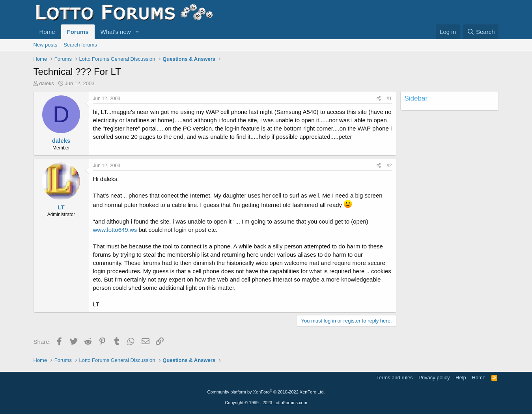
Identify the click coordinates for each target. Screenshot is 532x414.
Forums (78, 32)
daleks (47, 83)
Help (461, 378)
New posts (46, 45)
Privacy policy (434, 378)
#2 (389, 166)
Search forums (80, 45)
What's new (116, 32)
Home (47, 32)
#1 (389, 99)
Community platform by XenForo (266, 392)
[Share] (379, 99)
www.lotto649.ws (115, 230)
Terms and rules (394, 378)
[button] (137, 32)
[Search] (481, 32)
